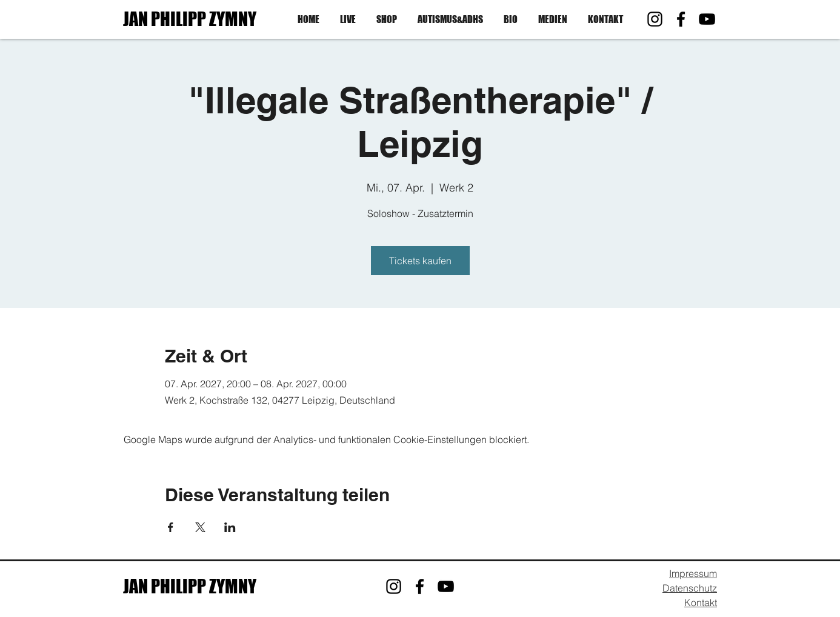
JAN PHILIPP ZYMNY (190, 19)
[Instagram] (655, 19)
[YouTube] (707, 19)
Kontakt (701, 602)
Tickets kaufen (420, 261)
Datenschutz (690, 588)
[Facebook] (681, 19)
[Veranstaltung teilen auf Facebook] (171, 527)
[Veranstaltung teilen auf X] (200, 527)
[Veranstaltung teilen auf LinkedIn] (230, 527)
